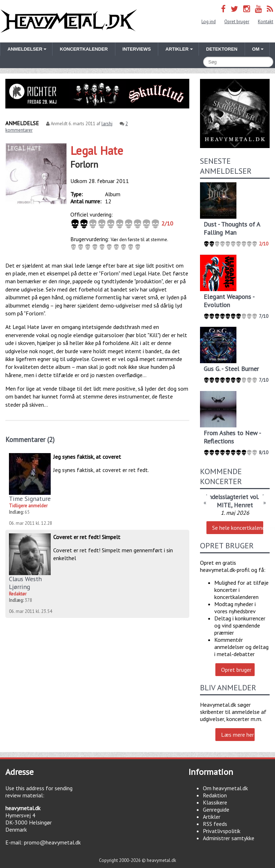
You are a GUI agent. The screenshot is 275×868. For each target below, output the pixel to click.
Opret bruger (237, 22)
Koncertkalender (84, 49)
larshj (107, 124)
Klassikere (215, 802)
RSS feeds (215, 824)
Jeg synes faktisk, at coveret (87, 457)
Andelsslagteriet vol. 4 (234, 497)
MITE (224, 505)
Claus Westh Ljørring (25, 583)
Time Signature (30, 499)
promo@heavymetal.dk (52, 842)
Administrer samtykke (229, 838)
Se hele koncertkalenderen (237, 528)
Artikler (212, 817)
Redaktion (215, 795)
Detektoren (222, 49)
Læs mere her (237, 735)
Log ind (209, 22)
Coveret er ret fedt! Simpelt (87, 537)
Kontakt (266, 22)
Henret (243, 505)
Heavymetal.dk (69, 21)
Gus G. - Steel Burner (231, 369)
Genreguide (216, 809)
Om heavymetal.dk (225, 788)
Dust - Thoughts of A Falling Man (232, 228)
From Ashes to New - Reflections (232, 437)
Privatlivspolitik (222, 831)
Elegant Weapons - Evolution (229, 301)
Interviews (137, 49)
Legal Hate (97, 151)
